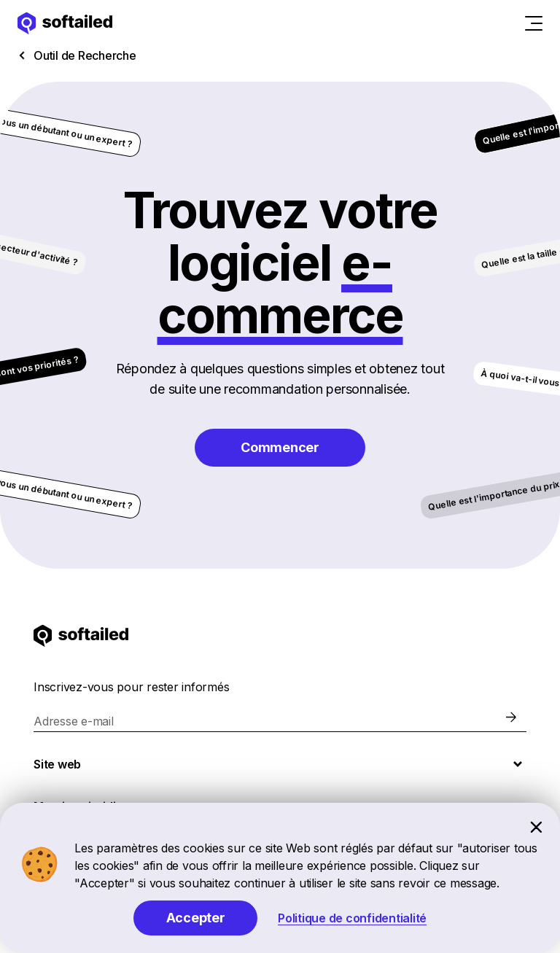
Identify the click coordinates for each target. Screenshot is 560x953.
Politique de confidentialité (352, 918)
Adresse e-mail (74, 721)
